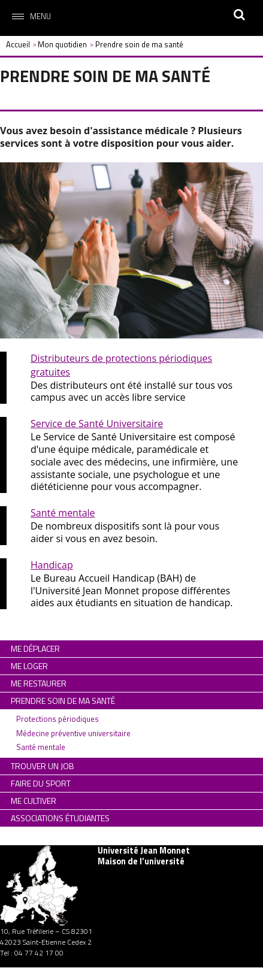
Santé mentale (63, 513)
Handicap (52, 565)
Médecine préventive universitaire (73, 733)
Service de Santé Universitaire (97, 424)
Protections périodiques (58, 719)
